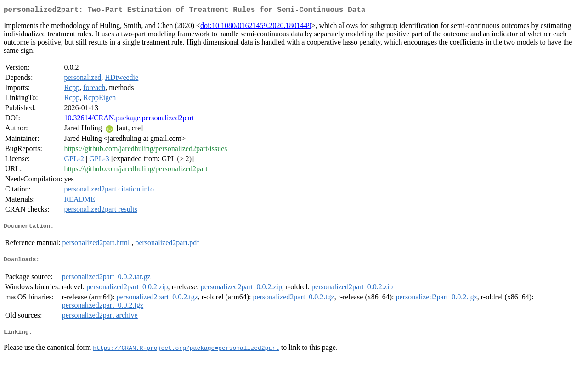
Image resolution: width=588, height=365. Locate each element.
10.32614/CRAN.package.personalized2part (129, 120)
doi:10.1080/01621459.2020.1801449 (256, 27)
